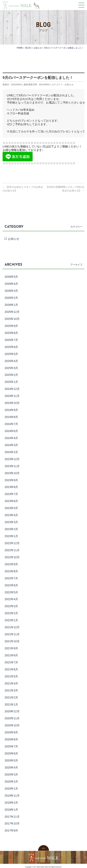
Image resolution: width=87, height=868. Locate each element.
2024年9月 (11, 410)
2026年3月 (11, 291)
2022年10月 (12, 557)
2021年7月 (11, 662)
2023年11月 (12, 466)
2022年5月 (11, 592)
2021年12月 (12, 627)
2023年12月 (12, 459)
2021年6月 (11, 669)
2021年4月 (11, 683)
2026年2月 (11, 298)
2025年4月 (11, 361)
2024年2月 (11, 452)
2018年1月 (11, 810)
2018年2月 (11, 803)
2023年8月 (11, 487)
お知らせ (69, 84)
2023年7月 (11, 494)
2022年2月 (11, 613)
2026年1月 (11, 305)
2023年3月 (11, 522)
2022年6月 (11, 585)
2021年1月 (11, 704)
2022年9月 (11, 564)
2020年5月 (11, 760)
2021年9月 (11, 648)
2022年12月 (12, 543)
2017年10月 (12, 823)
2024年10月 (12, 403)
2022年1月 (11, 620)
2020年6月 (11, 753)
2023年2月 (11, 529)
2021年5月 (11, 676)
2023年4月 (11, 515)
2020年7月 (11, 746)
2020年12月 (12, 711)
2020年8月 (11, 739)
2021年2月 (11, 697)
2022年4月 (11, 599)
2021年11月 (12, 634)
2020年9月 (11, 732)
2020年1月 (11, 789)
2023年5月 (11, 508)
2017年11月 (12, 817)
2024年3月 (11, 445)
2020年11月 (12, 718)
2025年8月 (11, 333)
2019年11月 (12, 796)
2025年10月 (12, 319)
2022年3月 (11, 606)
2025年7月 (11, 340)
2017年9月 (11, 830)
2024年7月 (11, 424)
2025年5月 (11, 354)
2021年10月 (12, 641)
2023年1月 (11, 536)
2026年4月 (11, 284)
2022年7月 (11, 578)
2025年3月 (11, 368)
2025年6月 (11, 347)
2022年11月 (12, 550)
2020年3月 (11, 774)
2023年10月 (12, 473)
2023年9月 (11, 480)
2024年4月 (11, 438)
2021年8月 (11, 655)
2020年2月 (11, 782)
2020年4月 (11, 767)
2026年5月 (11, 277)
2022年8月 (11, 571)
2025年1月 (11, 382)
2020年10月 (12, 725)
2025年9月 (11, 326)
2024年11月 (12, 396)
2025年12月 (12, 312)
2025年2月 (11, 375)
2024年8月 (11, 417)
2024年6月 (11, 431)
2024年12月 (12, 389)
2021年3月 (11, 690)
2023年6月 (11, 501)
